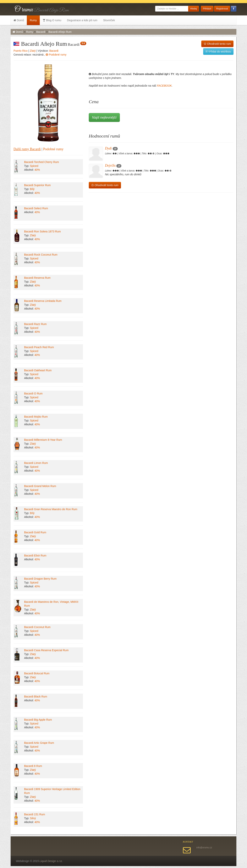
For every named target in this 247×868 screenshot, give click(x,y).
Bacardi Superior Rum (37, 185)
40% (37, 170)
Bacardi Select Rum (36, 208)
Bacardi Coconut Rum (37, 627)
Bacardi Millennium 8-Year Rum (43, 440)
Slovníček (109, 20)
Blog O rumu (52, 20)
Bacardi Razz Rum (35, 324)
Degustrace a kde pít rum (82, 20)
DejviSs (113, 165)
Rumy (33, 20)
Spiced (34, 166)
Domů (19, 20)
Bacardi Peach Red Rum (39, 347)
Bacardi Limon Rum (36, 463)
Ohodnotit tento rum (217, 44)
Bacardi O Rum (33, 393)
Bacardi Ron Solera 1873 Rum (42, 231)
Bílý (32, 189)
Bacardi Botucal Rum (37, 673)
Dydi (111, 148)
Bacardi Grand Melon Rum (40, 486)
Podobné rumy (56, 55)
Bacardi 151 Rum (35, 814)
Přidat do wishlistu (218, 52)
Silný (33, 818)
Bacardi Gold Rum (35, 532)
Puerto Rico (21, 51)
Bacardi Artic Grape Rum (39, 743)
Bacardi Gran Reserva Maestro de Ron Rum (51, 509)
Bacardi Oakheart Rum (38, 370)
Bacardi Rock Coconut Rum (41, 255)
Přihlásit (207, 9)
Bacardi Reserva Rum (37, 278)
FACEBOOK (164, 86)
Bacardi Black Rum (36, 697)
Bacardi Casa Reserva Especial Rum (46, 650)
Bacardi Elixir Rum (35, 556)
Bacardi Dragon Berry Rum (40, 579)
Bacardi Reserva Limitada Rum (43, 301)
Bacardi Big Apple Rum (38, 720)
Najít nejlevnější (104, 117)
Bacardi (41, 32)
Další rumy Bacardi (27, 149)
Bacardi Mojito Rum (36, 417)
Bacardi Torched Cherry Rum (41, 162)
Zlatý (33, 51)
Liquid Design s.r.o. (51, 861)
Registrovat (222, 9)
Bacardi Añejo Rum (60, 32)
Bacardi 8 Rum (33, 766)
